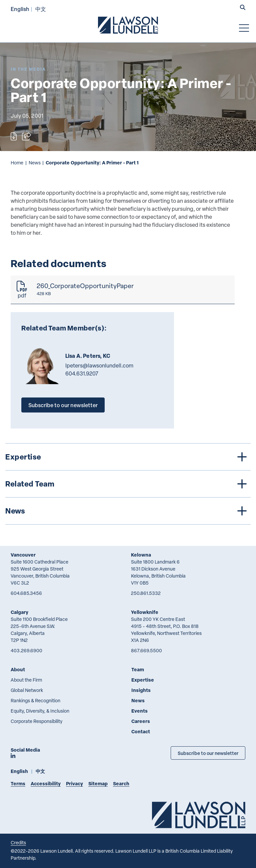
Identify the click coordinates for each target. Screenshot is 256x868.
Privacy (74, 783)
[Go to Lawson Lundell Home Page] (128, 25)
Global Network (27, 690)
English (20, 9)
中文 (41, 9)
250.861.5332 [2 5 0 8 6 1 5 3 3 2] (146, 593)
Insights (141, 690)
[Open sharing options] (26, 136)
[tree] (128, 484)
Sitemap (98, 783)
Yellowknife (145, 612)
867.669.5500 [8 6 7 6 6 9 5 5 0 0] (146, 650)
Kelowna (141, 555)
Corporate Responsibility (36, 721)
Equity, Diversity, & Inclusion (40, 711)
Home (17, 163)
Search (121, 783)
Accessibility (46, 783)
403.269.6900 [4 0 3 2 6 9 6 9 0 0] (26, 650)
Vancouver (23, 555)
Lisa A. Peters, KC (88, 356)
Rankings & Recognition (35, 700)
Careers (141, 721)
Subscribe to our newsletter (63, 405)
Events (139, 711)
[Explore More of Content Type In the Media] (28, 69)
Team (138, 669)
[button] (243, 8)
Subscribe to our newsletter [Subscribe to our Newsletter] (208, 753)
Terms (18, 783)
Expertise (143, 680)
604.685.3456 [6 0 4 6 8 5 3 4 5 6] (26, 593)
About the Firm (26, 680)
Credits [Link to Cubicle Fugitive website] (18, 842)
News (35, 163)
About (18, 669)
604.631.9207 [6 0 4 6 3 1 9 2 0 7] (82, 373)
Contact (141, 731)
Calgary (19, 612)
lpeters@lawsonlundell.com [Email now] (99, 365)
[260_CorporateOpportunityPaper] (123, 290)
